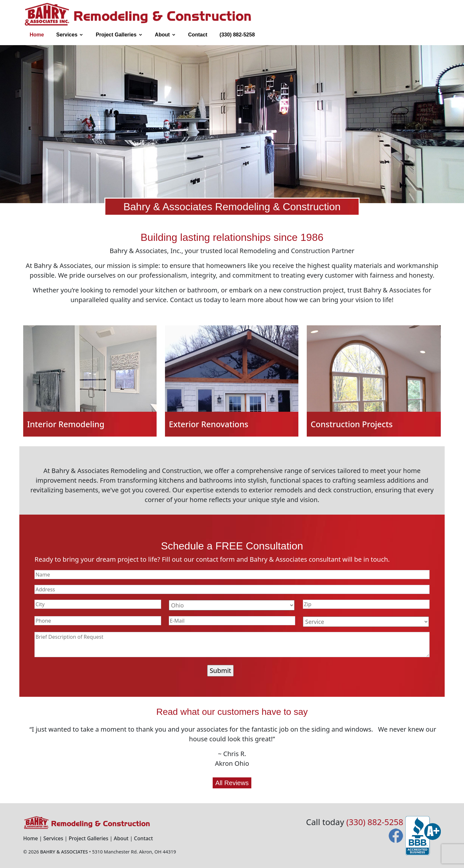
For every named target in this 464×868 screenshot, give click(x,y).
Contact (198, 35)
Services (67, 35)
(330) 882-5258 (237, 35)
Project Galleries (116, 35)
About (162, 35)
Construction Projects (352, 424)
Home (37, 35)
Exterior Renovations (209, 424)
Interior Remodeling (66, 424)
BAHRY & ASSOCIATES (64, 852)
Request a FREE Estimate (351, 35)
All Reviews (232, 783)
